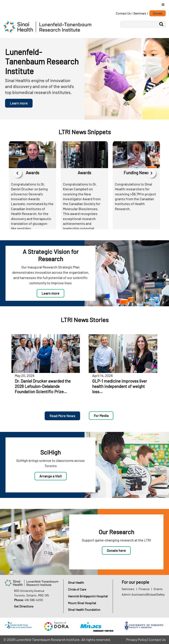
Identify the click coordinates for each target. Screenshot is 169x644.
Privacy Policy (136, 639)
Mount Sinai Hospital (82, 603)
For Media (101, 416)
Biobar (151, 594)
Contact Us (123, 13)
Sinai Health (76, 583)
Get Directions (24, 606)
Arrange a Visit (51, 476)
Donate (158, 13)
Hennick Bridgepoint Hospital (88, 596)
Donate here (116, 550)
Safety (161, 594)
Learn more (19, 103)
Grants (158, 589)
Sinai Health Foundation (84, 610)
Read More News (62, 416)
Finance (144, 589)
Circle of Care (77, 589)
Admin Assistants (134, 594)
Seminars (140, 13)
